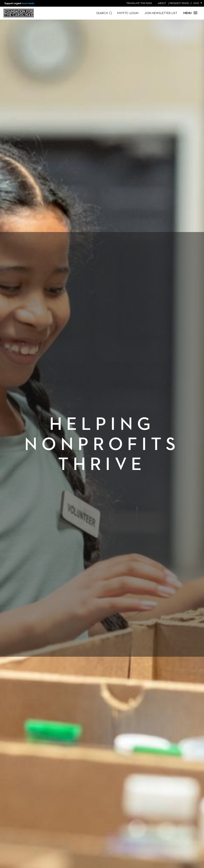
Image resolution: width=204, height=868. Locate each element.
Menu (190, 13)
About (162, 3)
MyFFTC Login (128, 13)
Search (102, 13)
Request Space (180, 3)
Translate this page (139, 3)
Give (197, 3)
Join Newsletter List (161, 13)
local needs (28, 3)
